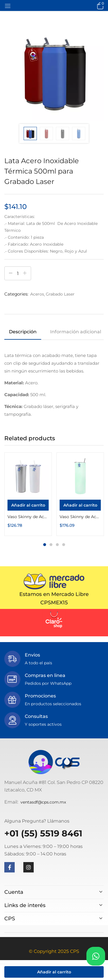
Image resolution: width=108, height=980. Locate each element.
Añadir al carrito (54, 972)
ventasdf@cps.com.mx (43, 802)
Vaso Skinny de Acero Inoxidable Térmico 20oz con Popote (28, 517)
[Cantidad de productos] (18, 273)
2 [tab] (51, 545)
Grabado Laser (60, 294)
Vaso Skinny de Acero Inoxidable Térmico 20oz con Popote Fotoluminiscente (80, 517)
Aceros (37, 294)
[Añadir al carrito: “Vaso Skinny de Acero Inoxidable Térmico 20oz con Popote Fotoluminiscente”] (80, 505)
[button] (99, 5)
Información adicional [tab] (76, 332)
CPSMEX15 (54, 603)
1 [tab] (45, 545)
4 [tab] (64, 545)
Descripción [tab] (23, 332)
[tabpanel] (28, 494)
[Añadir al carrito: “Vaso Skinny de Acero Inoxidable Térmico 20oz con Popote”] (28, 505)
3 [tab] (57, 545)
